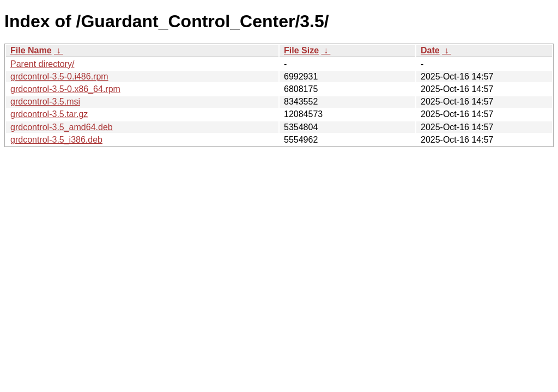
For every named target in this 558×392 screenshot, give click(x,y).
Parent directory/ (42, 64)
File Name (31, 50)
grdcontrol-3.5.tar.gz (49, 114)
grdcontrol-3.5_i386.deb (56, 140)
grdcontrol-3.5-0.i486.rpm (59, 76)
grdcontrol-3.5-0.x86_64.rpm (65, 89)
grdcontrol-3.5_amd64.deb (62, 127)
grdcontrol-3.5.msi (45, 102)
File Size (301, 50)
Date (430, 50)
